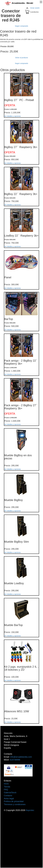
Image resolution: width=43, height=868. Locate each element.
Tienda (7, 787)
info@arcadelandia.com (21, 757)
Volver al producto (21, 58)
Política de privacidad (14, 801)
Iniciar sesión (35, 8)
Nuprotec (30, 810)
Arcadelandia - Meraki (19, 3)
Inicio (6, 784)
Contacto (8, 796)
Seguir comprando (21, 26)
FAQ (6, 790)
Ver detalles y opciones (12, 116)
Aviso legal (9, 799)
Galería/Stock (10, 793)
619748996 (15, 760)
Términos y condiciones (15, 804)
